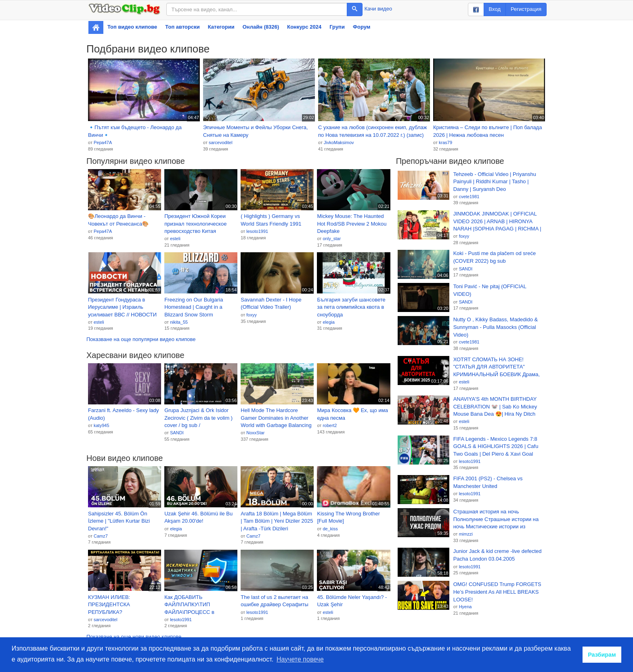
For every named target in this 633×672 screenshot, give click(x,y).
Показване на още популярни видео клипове (141, 339)
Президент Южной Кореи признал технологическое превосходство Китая (195, 224)
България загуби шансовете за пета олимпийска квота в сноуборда (351, 307)
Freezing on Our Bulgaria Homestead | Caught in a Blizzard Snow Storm (194, 307)
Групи (337, 27)
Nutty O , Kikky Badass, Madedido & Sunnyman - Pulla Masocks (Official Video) (496, 327)
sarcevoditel (221, 142)
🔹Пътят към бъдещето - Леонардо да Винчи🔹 (135, 131)
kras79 (445, 142)
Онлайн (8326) (261, 27)
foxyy (252, 315)
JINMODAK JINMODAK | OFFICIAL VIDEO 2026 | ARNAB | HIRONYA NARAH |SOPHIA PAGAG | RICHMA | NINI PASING (497, 222)
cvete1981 (469, 197)
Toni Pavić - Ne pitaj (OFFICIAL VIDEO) (490, 290)
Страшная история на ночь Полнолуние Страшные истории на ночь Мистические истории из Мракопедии (496, 519)
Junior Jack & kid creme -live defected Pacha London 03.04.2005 (498, 555)
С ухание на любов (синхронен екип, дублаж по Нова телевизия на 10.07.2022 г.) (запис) (372, 131)
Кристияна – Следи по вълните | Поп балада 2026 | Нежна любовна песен (487, 131)
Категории (221, 27)
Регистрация (526, 9)
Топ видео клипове (132, 27)
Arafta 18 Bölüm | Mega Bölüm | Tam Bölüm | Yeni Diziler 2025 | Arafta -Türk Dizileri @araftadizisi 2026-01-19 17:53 (277, 521)
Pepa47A (103, 142)
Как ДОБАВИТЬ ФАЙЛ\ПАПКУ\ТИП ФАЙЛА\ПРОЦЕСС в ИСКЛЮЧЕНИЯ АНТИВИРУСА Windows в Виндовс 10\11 (196, 605)
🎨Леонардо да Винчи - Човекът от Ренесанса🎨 (118, 220)
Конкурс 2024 (304, 27)
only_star (332, 239)
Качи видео (378, 9)
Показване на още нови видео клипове (134, 637)
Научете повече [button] (300, 659)
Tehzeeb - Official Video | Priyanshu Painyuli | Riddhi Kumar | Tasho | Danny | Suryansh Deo (495, 182)
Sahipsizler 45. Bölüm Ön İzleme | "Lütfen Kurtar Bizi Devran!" (119, 521)
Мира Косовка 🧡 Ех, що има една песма (352, 414)
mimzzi (466, 534)
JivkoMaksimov (339, 142)
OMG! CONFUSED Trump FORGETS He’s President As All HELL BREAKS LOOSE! (497, 592)
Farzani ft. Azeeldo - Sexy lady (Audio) (124, 414)
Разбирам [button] (602, 655)
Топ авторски (182, 27)
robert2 (330, 425)
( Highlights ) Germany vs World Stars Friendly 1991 (271, 220)
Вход (495, 9)
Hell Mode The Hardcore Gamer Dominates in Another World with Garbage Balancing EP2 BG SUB (276, 418)
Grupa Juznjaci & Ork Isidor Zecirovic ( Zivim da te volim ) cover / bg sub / (198, 418)
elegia (328, 322)
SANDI (177, 433)
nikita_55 (179, 322)
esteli (175, 239)
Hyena (465, 607)
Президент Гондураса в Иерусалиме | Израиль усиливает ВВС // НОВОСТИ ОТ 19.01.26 (122, 308)
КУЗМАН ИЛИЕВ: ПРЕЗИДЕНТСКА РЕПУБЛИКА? (109, 605)
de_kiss (330, 529)
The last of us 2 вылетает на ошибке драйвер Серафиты (275, 601)
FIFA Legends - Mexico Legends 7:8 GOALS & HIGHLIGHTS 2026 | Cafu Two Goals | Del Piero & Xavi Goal (496, 446)
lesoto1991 (257, 231)
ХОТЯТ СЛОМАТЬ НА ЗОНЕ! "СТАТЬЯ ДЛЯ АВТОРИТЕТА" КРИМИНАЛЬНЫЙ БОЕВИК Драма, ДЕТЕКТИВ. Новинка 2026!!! (497, 367)
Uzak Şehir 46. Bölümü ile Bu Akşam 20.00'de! (198, 517)
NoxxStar (255, 433)
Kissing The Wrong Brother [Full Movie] (348, 517)
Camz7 (101, 536)
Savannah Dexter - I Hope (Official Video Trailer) (271, 304)
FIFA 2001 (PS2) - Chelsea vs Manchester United (488, 482)
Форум (362, 27)
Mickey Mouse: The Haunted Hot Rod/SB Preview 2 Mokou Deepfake (352, 224)
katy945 (102, 425)
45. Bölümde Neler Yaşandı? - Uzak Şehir (352, 601)
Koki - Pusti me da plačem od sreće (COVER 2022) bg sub (495, 257)
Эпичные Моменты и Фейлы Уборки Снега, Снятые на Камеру (256, 131)
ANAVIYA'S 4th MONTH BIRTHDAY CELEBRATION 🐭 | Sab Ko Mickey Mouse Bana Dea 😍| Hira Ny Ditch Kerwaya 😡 (495, 407)
